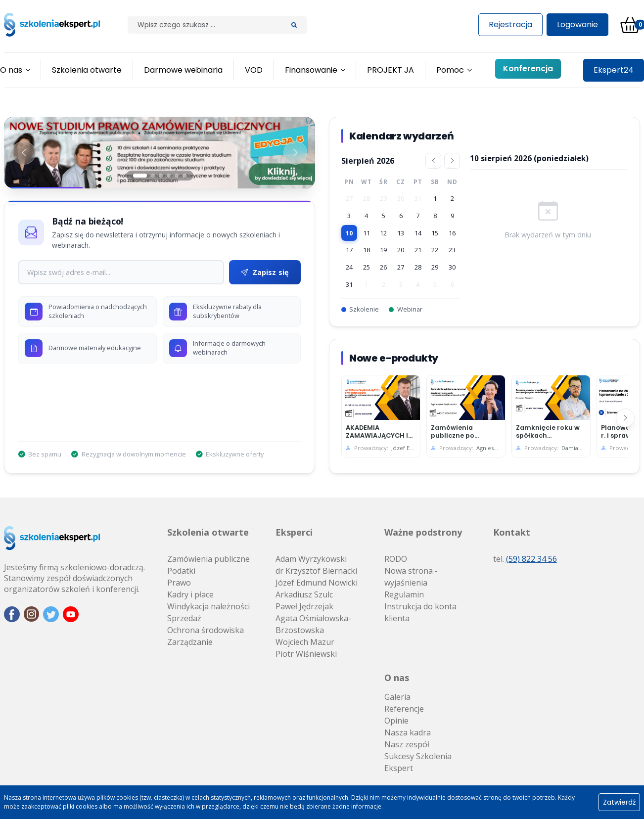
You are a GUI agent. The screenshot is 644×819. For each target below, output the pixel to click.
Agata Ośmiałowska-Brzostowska (313, 624)
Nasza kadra (408, 732)
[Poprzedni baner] (24, 153)
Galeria (397, 697)
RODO (396, 559)
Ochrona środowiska (206, 630)
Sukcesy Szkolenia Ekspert (418, 762)
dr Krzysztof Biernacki (316, 571)
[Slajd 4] (169, 176)
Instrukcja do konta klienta (420, 612)
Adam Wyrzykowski (311, 559)
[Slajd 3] (161, 176)
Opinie (396, 721)
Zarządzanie (190, 642)
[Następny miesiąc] (452, 161)
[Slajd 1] (140, 176)
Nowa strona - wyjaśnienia (411, 577)
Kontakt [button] (512, 532)
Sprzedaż (184, 618)
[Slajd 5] (177, 176)
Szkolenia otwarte (208, 532)
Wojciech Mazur (305, 642)
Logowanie (577, 24)
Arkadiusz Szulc (304, 594)
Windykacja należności (208, 606)
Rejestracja (510, 24)
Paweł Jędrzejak (304, 606)
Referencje (404, 709)
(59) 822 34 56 (531, 559)
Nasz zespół (407, 744)
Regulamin (404, 594)
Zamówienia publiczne (208, 559)
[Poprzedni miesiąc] (433, 161)
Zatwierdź (619, 802)
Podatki (181, 571)
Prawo (179, 583)
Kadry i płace (190, 594)
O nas (397, 678)
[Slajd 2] (153, 176)
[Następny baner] (295, 153)
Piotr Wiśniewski (306, 654)
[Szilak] (205, 25)
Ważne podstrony (423, 532)
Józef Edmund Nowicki (317, 583)
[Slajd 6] (184, 176)
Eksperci (294, 532)
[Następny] (625, 418)
